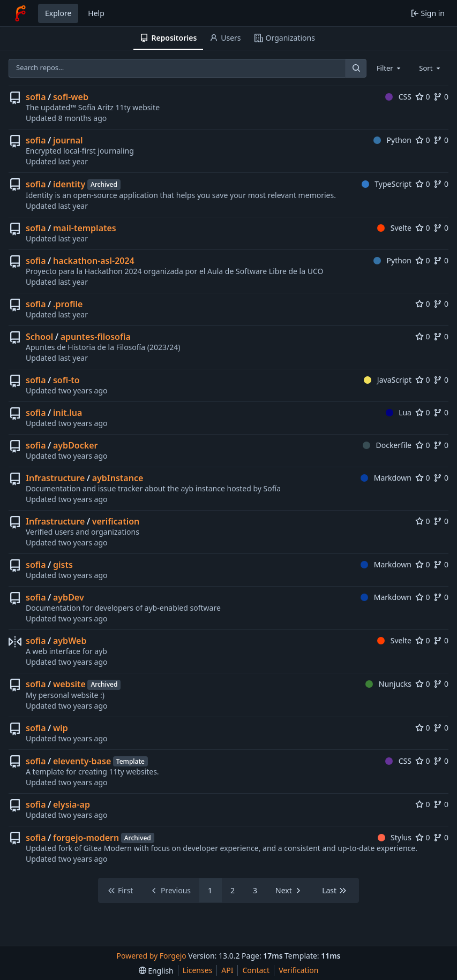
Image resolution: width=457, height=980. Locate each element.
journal (68, 140)
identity (69, 184)
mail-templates (85, 228)
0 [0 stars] (423, 97)
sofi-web (71, 97)
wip (61, 728)
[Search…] (356, 68)
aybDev (69, 597)
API (227, 970)
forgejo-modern (86, 838)
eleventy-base (82, 761)
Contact (256, 970)
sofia (36, 97)
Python (392, 140)
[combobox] (389, 68)
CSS (398, 97)
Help (96, 13)
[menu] (156, 971)
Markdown (386, 478)
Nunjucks (388, 684)
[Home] (20, 13)
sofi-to (66, 380)
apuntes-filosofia (96, 337)
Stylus (395, 837)
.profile (68, 304)
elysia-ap (72, 804)
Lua (399, 412)
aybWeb (70, 641)
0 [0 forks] (441, 97)
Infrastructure (55, 478)
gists (63, 565)
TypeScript (387, 184)
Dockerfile (387, 445)
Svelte (394, 228)
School (39, 337)
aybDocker (75, 445)
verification (116, 521)
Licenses (198, 970)
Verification (298, 970)
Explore (58, 13)
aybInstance (118, 478)
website (69, 684)
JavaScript (388, 380)
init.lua (68, 413)
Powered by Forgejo (152, 956)
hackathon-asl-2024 (94, 261)
